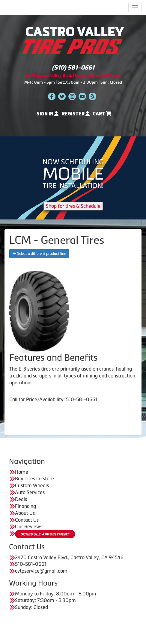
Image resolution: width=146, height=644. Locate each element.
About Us (25, 513)
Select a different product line (39, 254)
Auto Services (30, 492)
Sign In (48, 114)
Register (76, 114)
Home (22, 472)
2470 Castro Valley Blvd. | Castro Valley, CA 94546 (73, 75)
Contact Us (27, 520)
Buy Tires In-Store (34, 479)
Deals (21, 499)
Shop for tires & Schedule (73, 206)
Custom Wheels (32, 485)
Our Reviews (29, 526)
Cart (102, 114)
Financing (25, 506)
